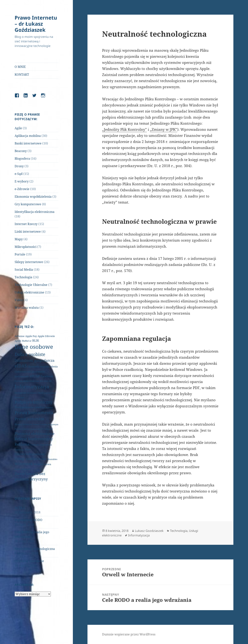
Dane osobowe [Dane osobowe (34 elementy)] (34, 347)
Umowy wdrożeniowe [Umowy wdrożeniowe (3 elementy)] (30, 454)
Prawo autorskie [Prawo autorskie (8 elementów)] (29, 419)
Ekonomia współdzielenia (33, 197)
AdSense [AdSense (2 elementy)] (20, 336)
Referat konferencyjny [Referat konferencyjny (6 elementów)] (34, 439)
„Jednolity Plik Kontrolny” (124, 129)
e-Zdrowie (22, 189)
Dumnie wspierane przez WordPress (129, 634)
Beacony (21, 151)
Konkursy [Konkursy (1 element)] (32, 393)
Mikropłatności (26, 247)
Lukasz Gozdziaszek (149, 531)
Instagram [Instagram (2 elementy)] (21, 393)
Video (19, 300)
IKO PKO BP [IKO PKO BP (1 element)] (46, 381)
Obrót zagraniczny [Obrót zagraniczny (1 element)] (47, 393)
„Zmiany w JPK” (164, 129)
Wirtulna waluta (27, 308)
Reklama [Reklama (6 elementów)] (22, 444)
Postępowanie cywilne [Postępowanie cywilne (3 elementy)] (30, 407)
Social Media (24, 270)
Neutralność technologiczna (35, 549)
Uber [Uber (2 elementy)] (28, 450)
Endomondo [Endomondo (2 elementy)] (22, 376)
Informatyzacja (139, 535)
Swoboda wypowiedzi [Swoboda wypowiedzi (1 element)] (41, 445)
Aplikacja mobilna (28, 136)
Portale (20, 254)
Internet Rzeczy (26, 224)
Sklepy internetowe (29, 262)
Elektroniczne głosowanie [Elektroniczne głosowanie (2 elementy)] (30, 372)
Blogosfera (22, 159)
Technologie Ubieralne (31, 285)
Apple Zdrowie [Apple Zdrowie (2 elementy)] (46, 336)
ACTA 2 (20, 508)
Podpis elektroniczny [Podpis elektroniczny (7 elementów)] (33, 402)
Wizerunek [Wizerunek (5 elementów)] (24, 464)
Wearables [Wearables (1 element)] (52, 459)
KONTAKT (22, 75)
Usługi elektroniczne (29, 292)
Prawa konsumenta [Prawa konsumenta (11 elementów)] (34, 413)
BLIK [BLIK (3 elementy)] (36, 340)
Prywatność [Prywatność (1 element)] (47, 429)
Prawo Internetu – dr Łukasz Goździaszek (36, 24)
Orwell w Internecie (29, 561)
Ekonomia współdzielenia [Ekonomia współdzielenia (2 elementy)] (43, 366)
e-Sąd (19, 174)
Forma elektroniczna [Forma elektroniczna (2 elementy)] (27, 381)
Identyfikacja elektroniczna (35, 212)
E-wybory (22, 181)
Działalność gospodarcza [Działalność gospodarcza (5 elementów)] (35, 360)
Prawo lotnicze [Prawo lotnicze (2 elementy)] (23, 424)
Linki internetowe (28, 232)
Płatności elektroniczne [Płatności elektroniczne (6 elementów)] (35, 434)
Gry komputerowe (28, 204)
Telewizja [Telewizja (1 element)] (19, 450)
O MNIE (20, 67)
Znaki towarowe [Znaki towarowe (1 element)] (23, 469)
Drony (19, 166)
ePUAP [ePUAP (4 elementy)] (35, 376)
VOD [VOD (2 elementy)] (43, 459)
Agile (18, 128)
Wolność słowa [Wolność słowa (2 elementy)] (42, 464)
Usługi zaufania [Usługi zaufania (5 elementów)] (27, 459)
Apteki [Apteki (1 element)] (18, 341)
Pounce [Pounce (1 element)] (49, 408)
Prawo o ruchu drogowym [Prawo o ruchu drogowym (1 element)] (46, 424)
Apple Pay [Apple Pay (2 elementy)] (31, 336)
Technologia (23, 277)
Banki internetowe (28, 143)
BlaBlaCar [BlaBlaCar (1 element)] (27, 341)
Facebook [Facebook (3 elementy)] (47, 376)
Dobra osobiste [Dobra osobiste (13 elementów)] (30, 354)
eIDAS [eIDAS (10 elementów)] (21, 366)
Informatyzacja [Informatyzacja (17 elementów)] (32, 386)
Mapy (19, 239)
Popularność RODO (28, 520)
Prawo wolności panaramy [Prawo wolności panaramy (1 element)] (28, 429)
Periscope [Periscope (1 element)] (19, 397)
